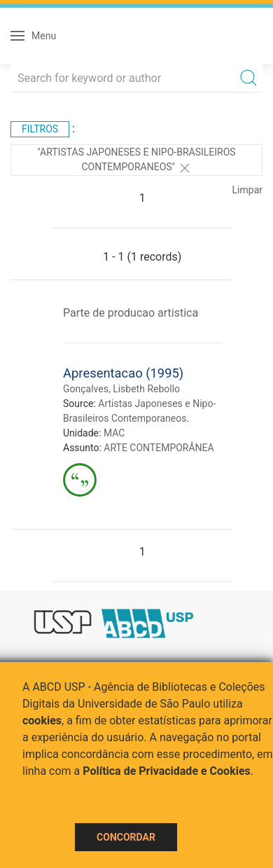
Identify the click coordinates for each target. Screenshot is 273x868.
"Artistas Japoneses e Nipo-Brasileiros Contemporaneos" (136, 160)
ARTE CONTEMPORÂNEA (159, 448)
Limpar (247, 190)
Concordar (126, 837)
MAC (114, 433)
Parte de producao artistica (131, 313)
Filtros (40, 129)
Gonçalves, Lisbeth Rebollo (121, 389)
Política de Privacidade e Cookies (167, 771)
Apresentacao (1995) (123, 373)
